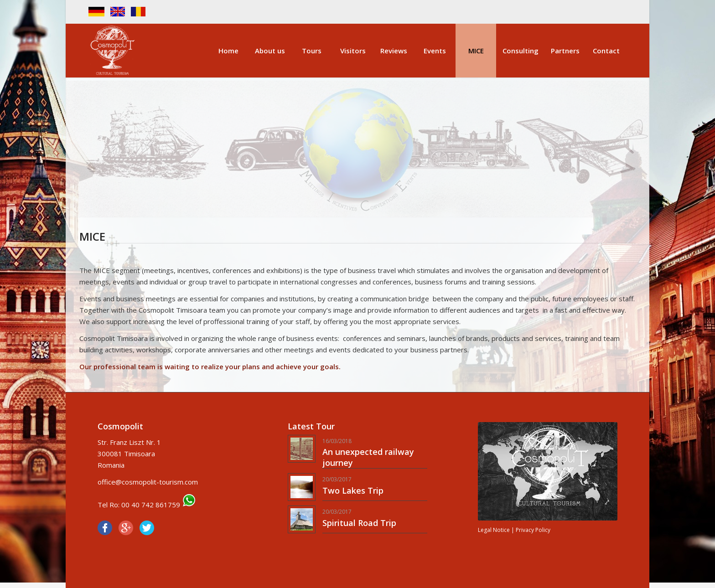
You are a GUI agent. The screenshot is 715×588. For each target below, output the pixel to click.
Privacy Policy (533, 530)
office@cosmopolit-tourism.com (148, 482)
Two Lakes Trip (353, 490)
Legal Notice (494, 530)
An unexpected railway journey (368, 457)
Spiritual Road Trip (359, 523)
